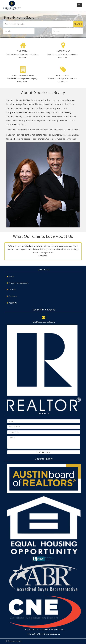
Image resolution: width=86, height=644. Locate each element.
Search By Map (63, 51)
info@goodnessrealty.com (44, 322)
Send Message (44, 452)
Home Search (22, 51)
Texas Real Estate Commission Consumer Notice (44, 630)
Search (78, 24)
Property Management (22, 75)
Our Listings (63, 75)
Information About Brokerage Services (44, 634)
